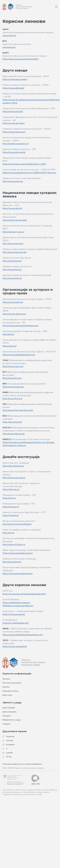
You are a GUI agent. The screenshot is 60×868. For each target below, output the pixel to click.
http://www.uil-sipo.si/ (13, 232)
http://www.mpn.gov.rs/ (14, 478)
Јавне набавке (9, 708)
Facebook (8, 736)
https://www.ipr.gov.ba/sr (15, 220)
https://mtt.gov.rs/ (11, 489)
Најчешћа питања (10, 691)
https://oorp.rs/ (10, 346)
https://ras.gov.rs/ (11, 507)
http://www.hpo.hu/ (12, 269)
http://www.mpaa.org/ (13, 387)
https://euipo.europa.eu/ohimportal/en (21, 59)
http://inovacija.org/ (12, 562)
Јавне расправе (9, 712)
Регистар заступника (12, 683)
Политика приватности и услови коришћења (22, 764)
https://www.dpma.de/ (13, 88)
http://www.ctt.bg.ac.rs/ (14, 544)
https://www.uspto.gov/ (14, 132)
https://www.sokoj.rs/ (13, 302)
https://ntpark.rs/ (11, 515)
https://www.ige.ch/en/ (14, 123)
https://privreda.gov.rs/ (13, 466)
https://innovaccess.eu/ (14, 614)
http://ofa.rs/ (8, 334)
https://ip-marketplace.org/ (16, 623)
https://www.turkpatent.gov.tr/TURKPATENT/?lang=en (29, 173)
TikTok (7, 757)
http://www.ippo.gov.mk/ (15, 252)
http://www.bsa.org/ (12, 422)
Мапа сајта (7, 695)
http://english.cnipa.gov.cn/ (16, 144)
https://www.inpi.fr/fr (13, 111)
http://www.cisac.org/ (13, 366)
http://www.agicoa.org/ (14, 434)
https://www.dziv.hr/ (12, 208)
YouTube (8, 741)
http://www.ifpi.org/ (12, 378)
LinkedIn (8, 753)
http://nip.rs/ (8, 533)
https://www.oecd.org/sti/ (15, 646)
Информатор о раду (12, 720)
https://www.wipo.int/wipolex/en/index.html (24, 594)
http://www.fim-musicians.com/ (18, 410)
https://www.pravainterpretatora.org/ (21, 326)
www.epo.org (9, 47)
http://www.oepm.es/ (13, 181)
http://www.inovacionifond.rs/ (17, 524)
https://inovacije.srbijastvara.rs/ (18, 553)
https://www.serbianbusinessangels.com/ (23, 635)
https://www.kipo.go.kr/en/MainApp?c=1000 (24, 164)
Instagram (9, 744)
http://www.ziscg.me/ (13, 243)
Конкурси (7, 716)
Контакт (6, 687)
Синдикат (7, 724)
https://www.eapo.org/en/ (15, 79)
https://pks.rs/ (9, 498)
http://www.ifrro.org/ (12, 398)
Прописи (6, 679)
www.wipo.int (9, 35)
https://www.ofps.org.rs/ (14, 314)
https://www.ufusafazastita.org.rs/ (19, 355)
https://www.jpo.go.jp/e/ (14, 152)
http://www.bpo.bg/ (12, 261)
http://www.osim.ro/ (12, 278)
